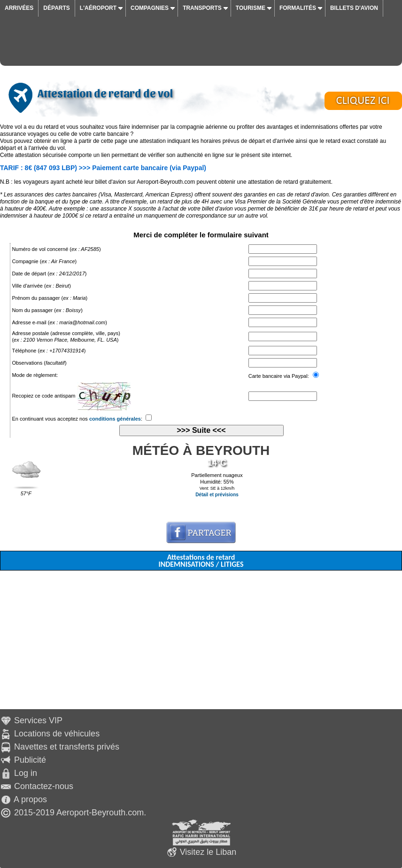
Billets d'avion (354, 8)
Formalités (298, 8)
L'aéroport (98, 8)
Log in (26, 773)
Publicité (30, 760)
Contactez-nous (44, 786)
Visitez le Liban (208, 852)
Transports (202, 8)
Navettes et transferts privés (67, 747)
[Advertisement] (201, 643)
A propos (30, 799)
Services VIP (38, 720)
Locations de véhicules (57, 734)
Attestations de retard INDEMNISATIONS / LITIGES (201, 561)
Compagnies (150, 8)
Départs (56, 8)
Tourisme (251, 8)
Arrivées (19, 8)
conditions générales (115, 419)
